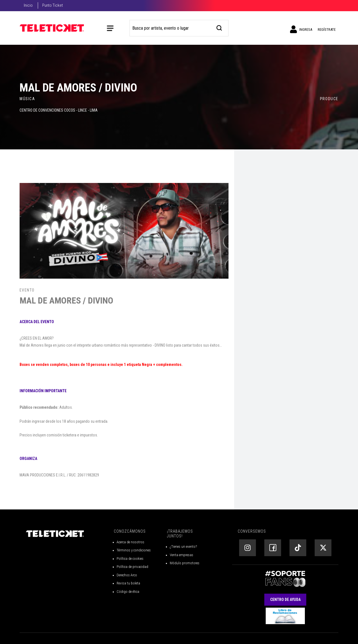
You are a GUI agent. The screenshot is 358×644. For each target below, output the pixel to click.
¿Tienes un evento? (183, 547)
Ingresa (301, 29)
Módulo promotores (185, 563)
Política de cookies (130, 559)
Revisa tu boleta (128, 583)
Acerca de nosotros (130, 542)
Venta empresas (182, 555)
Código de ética (128, 592)
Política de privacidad (132, 567)
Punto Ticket (53, 5)
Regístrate (327, 30)
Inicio (28, 5)
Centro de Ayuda (285, 600)
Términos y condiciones (134, 550)
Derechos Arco (127, 575)
